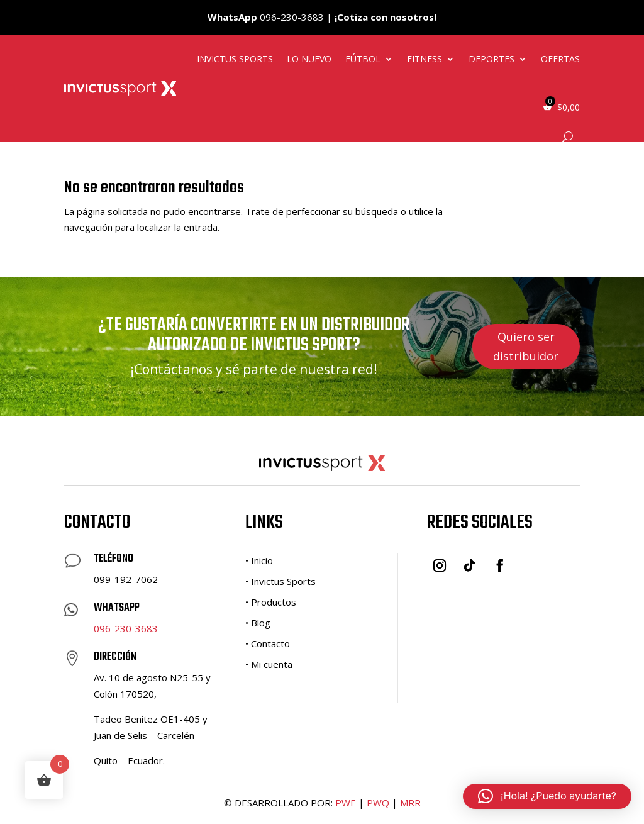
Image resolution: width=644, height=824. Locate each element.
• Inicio (259, 560)
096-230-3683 (126, 628)
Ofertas (560, 59)
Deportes (491, 59)
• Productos (271, 602)
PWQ (378, 803)
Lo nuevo (309, 59)
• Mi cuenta (269, 664)
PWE (346, 803)
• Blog (258, 623)
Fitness (425, 59)
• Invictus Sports (280, 581)
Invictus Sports (235, 59)
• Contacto (268, 643)
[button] (547, 796)
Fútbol (363, 59)
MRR (410, 803)
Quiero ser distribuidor (526, 346)
